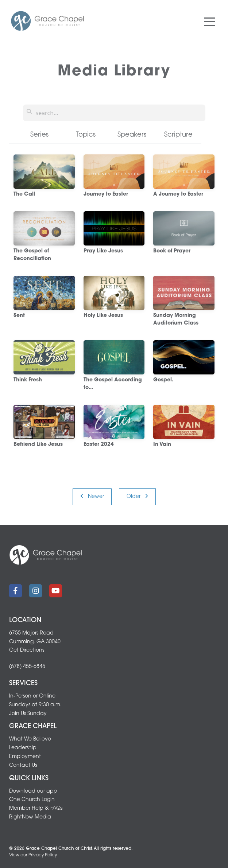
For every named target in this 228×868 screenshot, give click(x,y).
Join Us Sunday (28, 714)
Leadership (23, 748)
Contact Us (23, 765)
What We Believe (30, 739)
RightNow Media (30, 817)
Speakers (132, 135)
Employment (25, 757)
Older (137, 496)
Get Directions (27, 650)
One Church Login (32, 800)
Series (39, 135)
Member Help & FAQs (36, 808)
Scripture (178, 135)
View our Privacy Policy (33, 855)
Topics (86, 135)
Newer (92, 496)
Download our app (33, 791)
